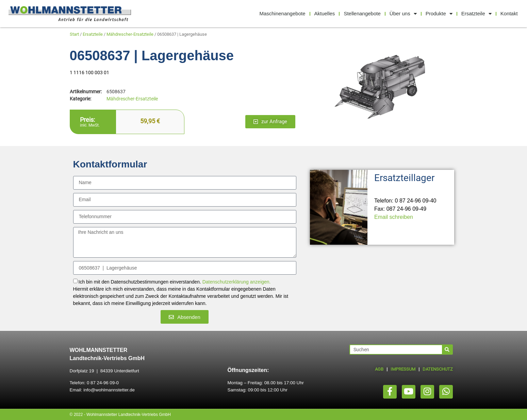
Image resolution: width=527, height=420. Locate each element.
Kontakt (509, 13)
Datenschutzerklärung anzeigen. (237, 282)
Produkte (439, 14)
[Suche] (447, 350)
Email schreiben (394, 217)
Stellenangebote (362, 13)
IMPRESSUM (403, 369)
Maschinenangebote (282, 13)
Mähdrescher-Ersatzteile (130, 34)
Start (74, 34)
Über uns (403, 14)
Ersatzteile (476, 14)
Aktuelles (325, 13)
